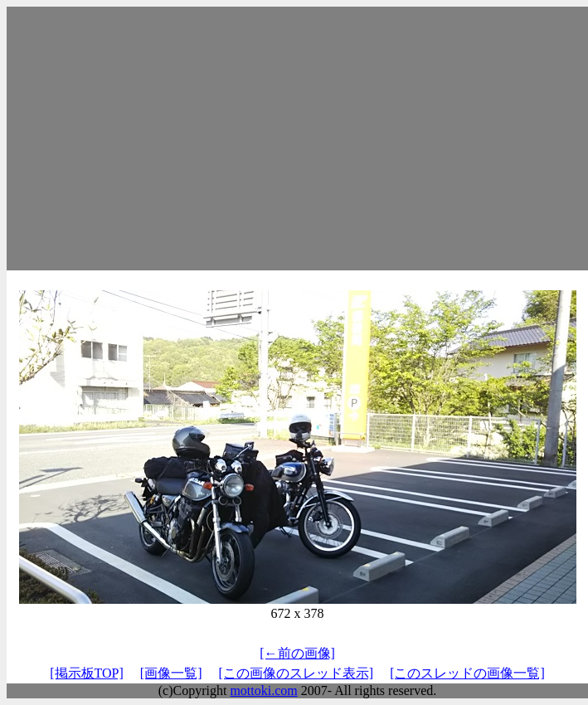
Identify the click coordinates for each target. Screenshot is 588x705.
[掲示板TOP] (87, 673)
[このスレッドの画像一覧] (467, 673)
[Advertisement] (297, 139)
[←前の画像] (297, 653)
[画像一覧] (171, 673)
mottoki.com (263, 690)
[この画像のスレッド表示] (296, 673)
